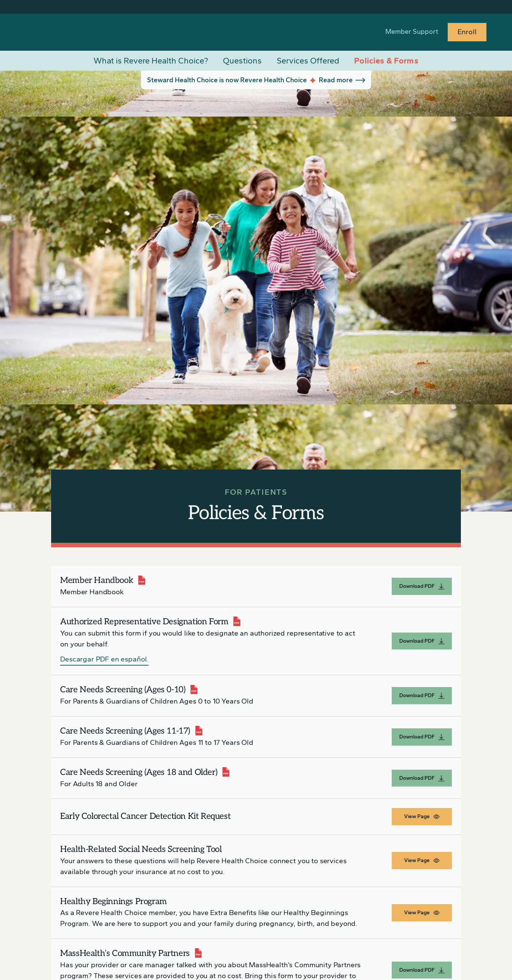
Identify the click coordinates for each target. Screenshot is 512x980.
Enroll (467, 32)
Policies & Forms (386, 61)
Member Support (412, 32)
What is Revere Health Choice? (151, 61)
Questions (242, 61)
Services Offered (308, 61)
